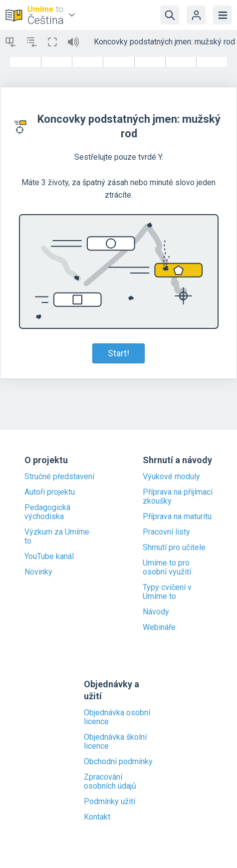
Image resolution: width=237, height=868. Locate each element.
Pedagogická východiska (47, 512)
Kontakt (97, 817)
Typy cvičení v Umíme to (167, 592)
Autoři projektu (50, 492)
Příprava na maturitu (177, 517)
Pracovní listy (166, 532)
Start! (118, 353)
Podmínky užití (110, 802)
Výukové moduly (171, 477)
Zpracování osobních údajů (110, 782)
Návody (156, 612)
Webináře (159, 627)
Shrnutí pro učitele (174, 548)
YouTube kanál (49, 557)
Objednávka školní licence (115, 742)
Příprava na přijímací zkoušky (178, 497)
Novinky (38, 572)
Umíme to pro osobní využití (167, 568)
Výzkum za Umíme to (57, 537)
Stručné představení (59, 477)
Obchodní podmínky (118, 762)
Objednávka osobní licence (117, 717)
